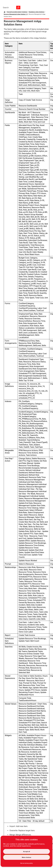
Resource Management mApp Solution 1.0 (16, 14)
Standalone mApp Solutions (36, 12)
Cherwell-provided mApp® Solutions (17, 12)
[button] (18, 8)
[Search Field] (11, 8)
